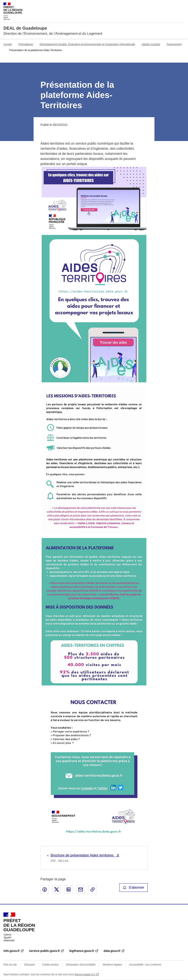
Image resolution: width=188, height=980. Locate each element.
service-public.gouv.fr (44, 951)
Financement (174, 44)
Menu (182, 5)
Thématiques (26, 44)
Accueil (8, 44)
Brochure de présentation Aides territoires (83, 855)
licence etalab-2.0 (85, 974)
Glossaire (30, 965)
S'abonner (134, 887)
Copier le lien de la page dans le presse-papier (93, 889)
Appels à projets (151, 44)
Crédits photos (50, 965)
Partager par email (81, 889)
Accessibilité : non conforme (145, 965)
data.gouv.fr (112, 951)
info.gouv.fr (12, 951)
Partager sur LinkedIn (69, 889)
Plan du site (10, 965)
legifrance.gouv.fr (82, 951)
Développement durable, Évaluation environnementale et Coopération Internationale (87, 44)
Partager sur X (57, 889)
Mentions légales (112, 965)
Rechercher (173, 5)
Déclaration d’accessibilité (81, 965)
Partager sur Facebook (45, 889)
